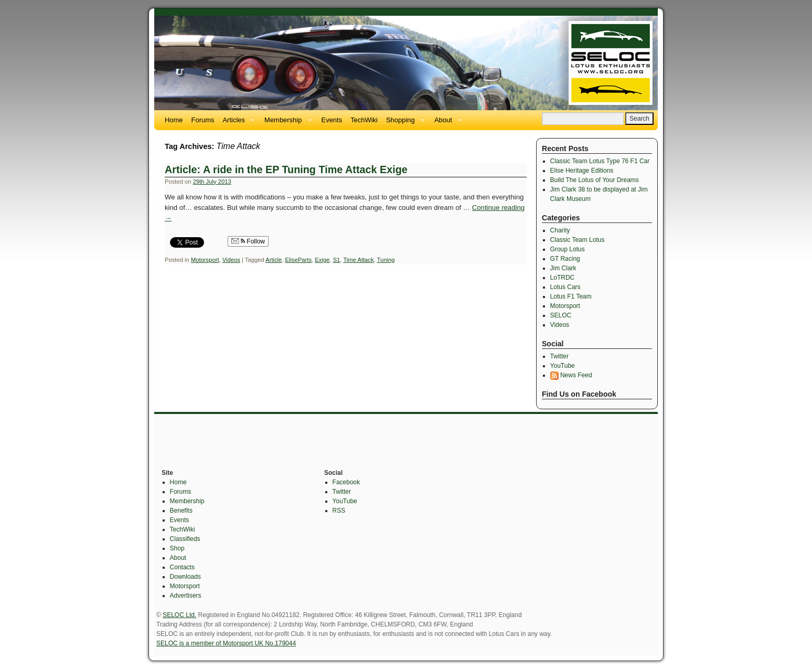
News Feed (571, 375)
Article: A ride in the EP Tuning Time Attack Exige (286, 169)
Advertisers (186, 596)
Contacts (182, 567)
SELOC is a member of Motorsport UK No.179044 (226, 643)
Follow (248, 241)
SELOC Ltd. (179, 615)
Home (174, 120)
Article (274, 260)
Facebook (346, 482)
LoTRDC (563, 278)
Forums (203, 120)
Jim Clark (563, 268)
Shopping (403, 123)
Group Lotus (568, 249)
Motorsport (205, 260)
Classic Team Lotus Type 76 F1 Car (600, 161)
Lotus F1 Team (571, 296)
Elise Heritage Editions (582, 171)
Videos (231, 260)
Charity (560, 230)
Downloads (185, 577)
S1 (337, 260)
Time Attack (358, 260)
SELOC (561, 315)
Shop (177, 548)
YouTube (563, 366)
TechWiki (364, 120)
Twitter (559, 356)
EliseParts (299, 260)
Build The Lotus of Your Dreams (595, 180)
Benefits (181, 511)
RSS (339, 511)
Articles (237, 123)
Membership (286, 123)
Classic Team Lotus (578, 240)
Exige (322, 260)
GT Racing (565, 259)
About (446, 123)
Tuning (386, 260)
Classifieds (185, 539)
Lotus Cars (565, 287)
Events (332, 120)
